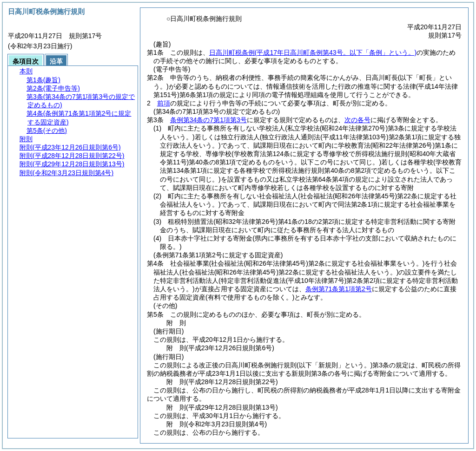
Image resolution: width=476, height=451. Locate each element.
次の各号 (357, 120)
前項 (164, 103)
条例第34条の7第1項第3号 (208, 120)
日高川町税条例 (313, 52)
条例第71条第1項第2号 (339, 289)
